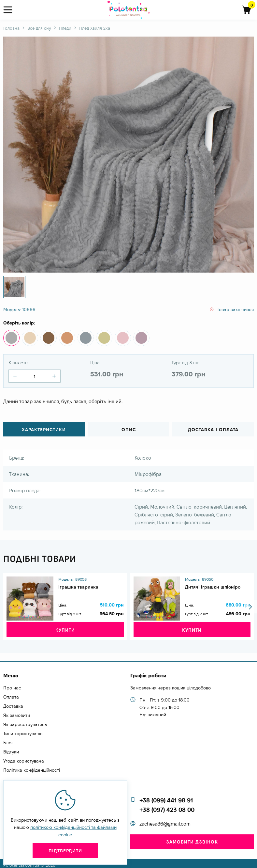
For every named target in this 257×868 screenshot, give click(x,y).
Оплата (11, 694)
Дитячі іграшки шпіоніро (216, 584)
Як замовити (17, 712)
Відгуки (11, 749)
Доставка (13, 703)
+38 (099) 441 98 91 (166, 797)
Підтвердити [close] (65, 851)
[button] (250, 604)
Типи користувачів (23, 731)
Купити (65, 627)
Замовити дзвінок (192, 839)
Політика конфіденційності (32, 767)
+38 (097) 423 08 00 (167, 806)
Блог (8, 740)
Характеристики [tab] (44, 430)
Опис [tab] (129, 430)
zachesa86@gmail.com (165, 821)
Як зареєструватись (25, 721)
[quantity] (15, 376)
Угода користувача (24, 758)
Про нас (12, 685)
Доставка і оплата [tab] (213, 430)
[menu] (11, 10)
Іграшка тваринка (81, 584)
